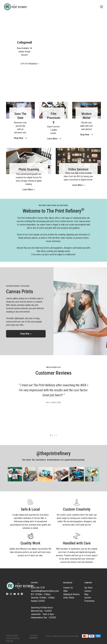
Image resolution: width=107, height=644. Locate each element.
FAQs (65, 591)
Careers (88, 591)
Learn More (54, 139)
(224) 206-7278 (38, 588)
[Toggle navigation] (101, 7)
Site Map (75, 636)
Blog (86, 594)
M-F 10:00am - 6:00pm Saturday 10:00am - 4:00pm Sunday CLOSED (43, 601)
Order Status (69, 598)
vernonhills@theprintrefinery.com (45, 591)
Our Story (88, 588)
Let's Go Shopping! (27, 64)
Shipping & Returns (71, 594)
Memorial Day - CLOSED (41, 611)
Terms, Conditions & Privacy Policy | (59, 636)
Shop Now (87, 135)
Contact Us (68, 588)
